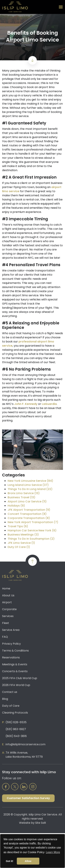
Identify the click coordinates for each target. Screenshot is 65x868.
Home (6, 589)
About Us (8, 595)
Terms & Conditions (15, 651)
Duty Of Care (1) (19, 547)
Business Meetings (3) (23, 535)
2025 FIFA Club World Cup (20, 678)
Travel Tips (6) (18, 526)
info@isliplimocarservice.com (25, 744)
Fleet (6, 623)
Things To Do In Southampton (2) (31, 539)
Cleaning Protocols (15, 713)
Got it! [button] (10, 861)
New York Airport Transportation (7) (33, 522)
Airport (7, 602)
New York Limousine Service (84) (30, 481)
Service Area (11, 630)
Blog (5, 699)
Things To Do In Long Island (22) (30, 489)
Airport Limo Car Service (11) (27, 501)
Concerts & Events (15, 671)
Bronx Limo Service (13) (24, 493)
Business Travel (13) (21, 497)
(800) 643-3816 (16, 736)
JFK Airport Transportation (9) (29, 510)
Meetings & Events (15, 664)
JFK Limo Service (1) (21, 543)
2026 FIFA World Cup (16, 685)
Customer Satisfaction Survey (28, 798)
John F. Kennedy (26, 404)
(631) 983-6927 (16, 729)
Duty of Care (11, 706)
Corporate (9, 609)
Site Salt (41, 823)
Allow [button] (28, 861)
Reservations (11, 657)
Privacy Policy (11, 644)
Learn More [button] (53, 852)
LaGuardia (49, 404)
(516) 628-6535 (16, 722)
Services (8, 616)
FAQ (5, 637)
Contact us (10, 692)
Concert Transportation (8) (27, 514)
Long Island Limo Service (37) (28, 485)
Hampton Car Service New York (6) (32, 530)
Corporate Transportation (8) (29, 518)
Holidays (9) (16, 506)
